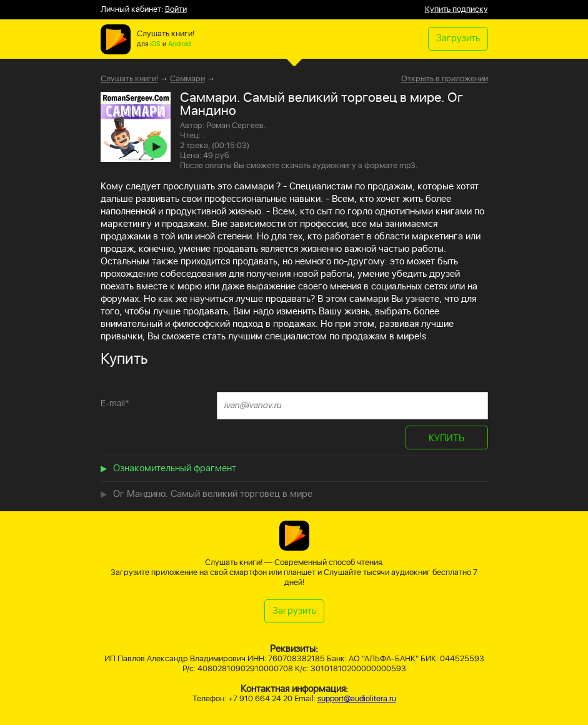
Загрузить (458, 38)
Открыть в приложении (445, 79)
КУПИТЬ (446, 438)
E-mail (115, 403)
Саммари (187, 79)
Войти (176, 10)
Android (179, 44)
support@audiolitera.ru (357, 699)
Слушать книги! (129, 79)
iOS (155, 44)
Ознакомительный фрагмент (175, 468)
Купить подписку (456, 10)
